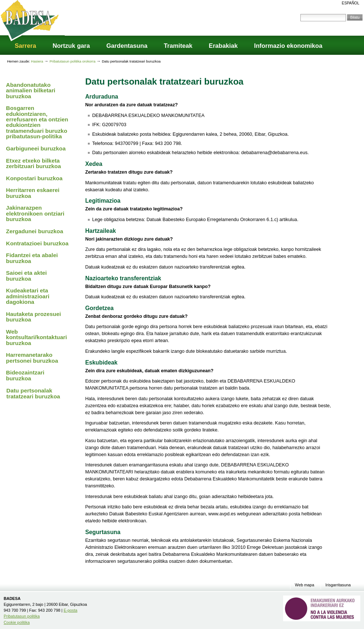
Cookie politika (17, 622)
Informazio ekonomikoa (288, 46)
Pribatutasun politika (22, 616)
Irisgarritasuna (338, 585)
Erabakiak (223, 46)
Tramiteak (178, 46)
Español (351, 3)
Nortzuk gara (71, 46)
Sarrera (25, 46)
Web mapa (304, 585)
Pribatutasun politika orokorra (73, 61)
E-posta (70, 610)
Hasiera (37, 61)
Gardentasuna (127, 46)
